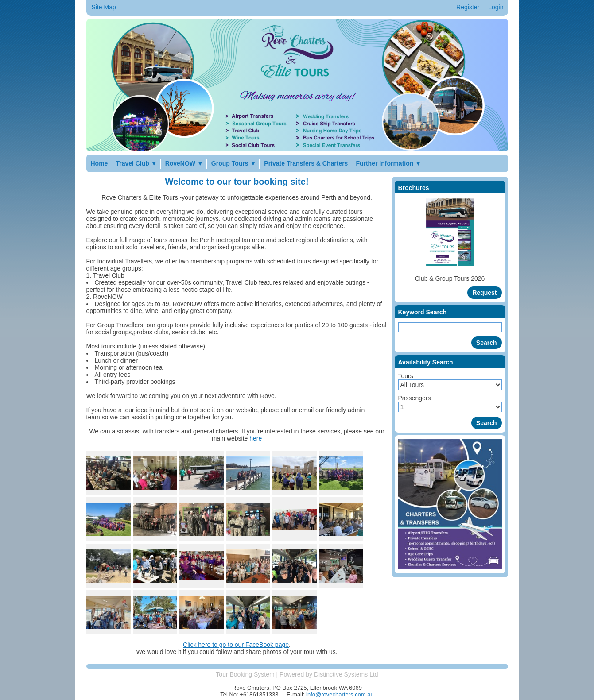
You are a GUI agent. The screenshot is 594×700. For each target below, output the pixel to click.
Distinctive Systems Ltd (346, 674)
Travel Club (136, 163)
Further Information (388, 163)
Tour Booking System (245, 674)
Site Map (104, 7)
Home (99, 163)
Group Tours (234, 163)
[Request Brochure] (484, 293)
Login (496, 7)
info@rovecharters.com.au (340, 694)
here (256, 438)
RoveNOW (184, 163)
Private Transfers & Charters (306, 163)
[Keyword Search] (450, 327)
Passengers (415, 398)
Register (468, 7)
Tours (406, 376)
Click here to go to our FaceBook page (236, 645)
